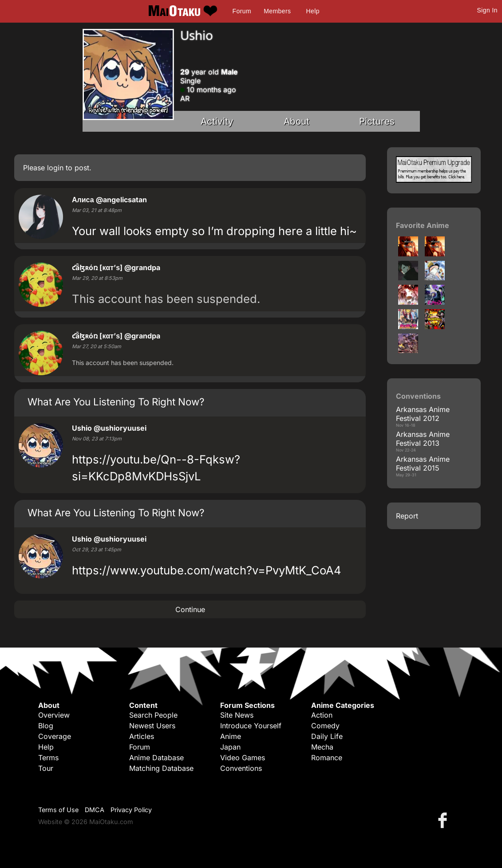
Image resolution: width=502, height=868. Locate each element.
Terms (48, 758)
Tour (46, 768)
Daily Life (327, 736)
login (55, 168)
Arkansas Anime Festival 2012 (423, 414)
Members (277, 11)
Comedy (325, 726)
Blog (46, 726)
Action (322, 715)
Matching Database (161, 768)
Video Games (243, 758)
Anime (231, 736)
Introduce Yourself (251, 726)
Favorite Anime (423, 225)
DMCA (95, 810)
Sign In (487, 10)
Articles (142, 736)
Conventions (241, 768)
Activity (217, 121)
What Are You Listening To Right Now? (116, 402)
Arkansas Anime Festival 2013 (423, 439)
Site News (237, 715)
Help (313, 11)
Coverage (55, 736)
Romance (327, 758)
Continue (190, 609)
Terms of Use (58, 810)
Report (407, 516)
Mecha (322, 747)
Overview (54, 715)
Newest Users (152, 726)
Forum (242, 11)
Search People (153, 715)
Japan (230, 747)
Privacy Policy (131, 810)
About (296, 121)
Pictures (377, 121)
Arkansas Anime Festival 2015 (423, 463)
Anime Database (156, 758)
